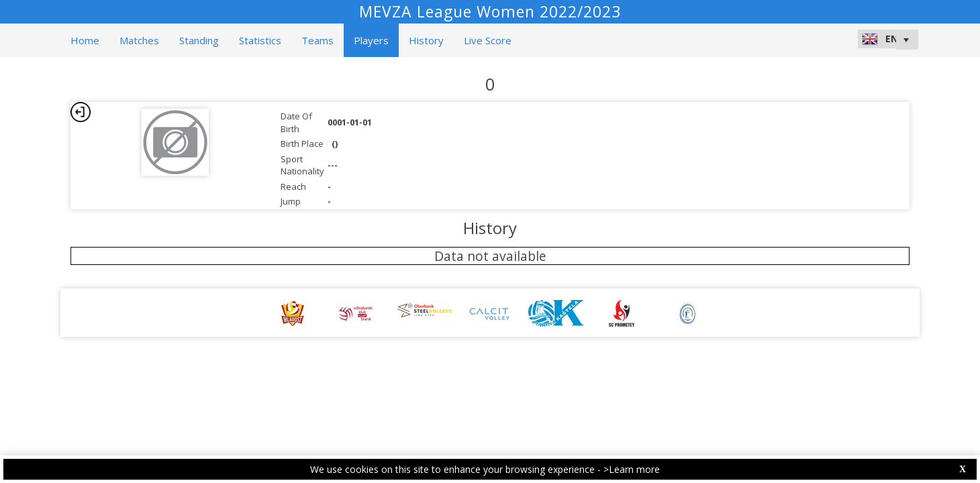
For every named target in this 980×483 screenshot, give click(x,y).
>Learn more (632, 469)
